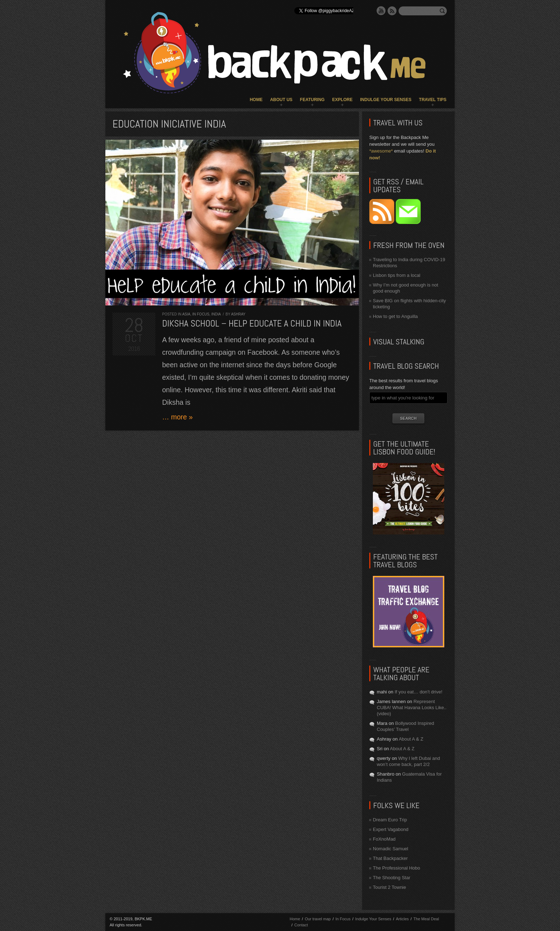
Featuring (312, 100)
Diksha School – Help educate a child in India (252, 323)
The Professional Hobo (396, 868)
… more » (177, 417)
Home (256, 100)
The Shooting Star (392, 878)
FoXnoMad (384, 839)
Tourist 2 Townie (389, 887)
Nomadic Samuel (391, 849)
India (216, 314)
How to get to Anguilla (395, 316)
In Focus (201, 314)
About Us (281, 100)
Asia (186, 314)
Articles (402, 919)
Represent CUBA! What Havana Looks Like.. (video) (412, 708)
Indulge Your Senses (386, 100)
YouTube (381, 11)
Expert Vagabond (391, 829)
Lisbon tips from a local (397, 275)
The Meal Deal (426, 919)
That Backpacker (390, 858)
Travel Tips (433, 100)
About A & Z (411, 739)
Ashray (238, 314)
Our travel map (318, 919)
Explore (342, 100)
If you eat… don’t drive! (419, 692)
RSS (392, 11)
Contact (301, 925)
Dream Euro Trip (390, 820)
